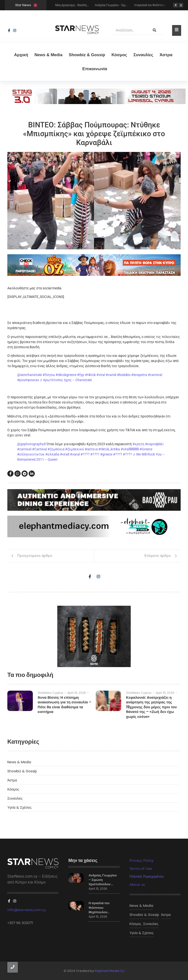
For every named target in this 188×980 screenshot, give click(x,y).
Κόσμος (119, 55)
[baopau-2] (94, 636)
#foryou (49, 375)
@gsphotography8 (31, 444)
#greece (106, 454)
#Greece (146, 449)
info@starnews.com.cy (27, 910)
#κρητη (138, 444)
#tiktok (90, 375)
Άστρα (166, 55)
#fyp (81, 375)
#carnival (155, 375)
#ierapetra (139, 375)
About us (137, 885)
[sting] (94, 103)
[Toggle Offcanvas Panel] (177, 30)
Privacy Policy (142, 860)
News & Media (48, 55)
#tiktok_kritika (109, 449)
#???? (85, 454)
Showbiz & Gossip (87, 55)
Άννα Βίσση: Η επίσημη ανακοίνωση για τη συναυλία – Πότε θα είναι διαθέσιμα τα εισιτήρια (65, 705)
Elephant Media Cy (110, 971)
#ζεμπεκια (56, 449)
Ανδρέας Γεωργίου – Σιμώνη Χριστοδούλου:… (103, 880)
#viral (101, 375)
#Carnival (39, 449)
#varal (75, 454)
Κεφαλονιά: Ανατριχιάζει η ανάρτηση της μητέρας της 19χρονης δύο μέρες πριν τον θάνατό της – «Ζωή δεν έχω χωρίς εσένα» (152, 707)
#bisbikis (124, 375)
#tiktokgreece (66, 375)
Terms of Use (141, 869)
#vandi (111, 375)
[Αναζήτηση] (129, 30)
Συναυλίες (143, 55)
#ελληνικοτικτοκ (31, 454)
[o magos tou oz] (94, 265)
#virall (65, 454)
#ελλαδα (52, 454)
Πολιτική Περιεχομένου (147, 876)
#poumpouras (28, 380)
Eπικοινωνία (95, 69)
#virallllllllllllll (130, 449)
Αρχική (21, 55)
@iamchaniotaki (29, 375)
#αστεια (91, 449)
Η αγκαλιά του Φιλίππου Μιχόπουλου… (99, 908)
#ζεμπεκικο (75, 449)
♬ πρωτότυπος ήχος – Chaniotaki (66, 380)
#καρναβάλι (154, 444)
